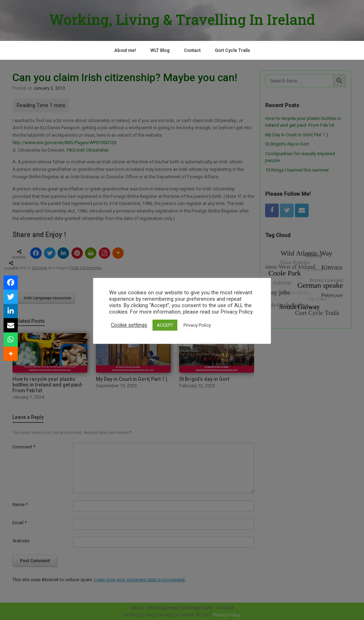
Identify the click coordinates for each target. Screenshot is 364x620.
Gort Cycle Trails (232, 50)
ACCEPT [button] (165, 325)
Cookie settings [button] (129, 325)
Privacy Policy (197, 325)
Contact (192, 50)
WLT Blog (160, 50)
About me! (125, 50)
